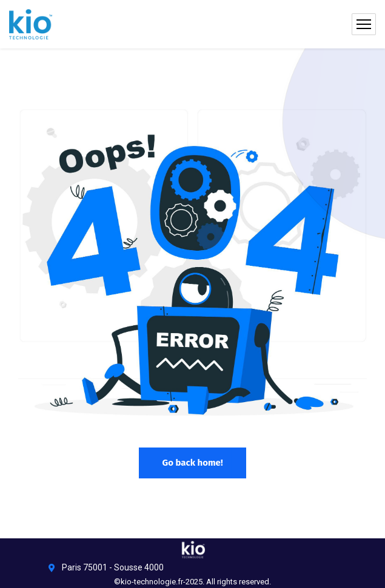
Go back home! (192, 463)
